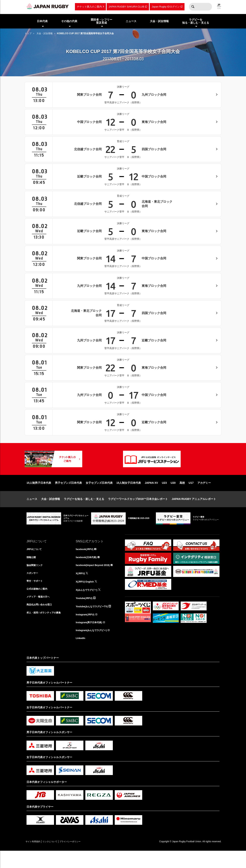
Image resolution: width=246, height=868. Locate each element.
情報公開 (32, 570)
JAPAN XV (151, 495)
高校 (182, 495)
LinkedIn (81, 655)
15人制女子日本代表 (129, 495)
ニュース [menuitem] (131, 21)
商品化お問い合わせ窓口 (41, 621)
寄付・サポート (36, 596)
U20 (173, 495)
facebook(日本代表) (88, 570)
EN (219, 8)
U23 (164, 495)
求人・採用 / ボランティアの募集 (47, 629)
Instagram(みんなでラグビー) (94, 646)
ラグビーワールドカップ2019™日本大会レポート (138, 511)
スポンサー (33, 587)
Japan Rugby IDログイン (166, 7)
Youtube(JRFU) (85, 612)
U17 (191, 495)
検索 (193, 7)
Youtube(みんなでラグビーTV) (94, 621)
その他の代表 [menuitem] (69, 21)
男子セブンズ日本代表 (68, 495)
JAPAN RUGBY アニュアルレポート (194, 511)
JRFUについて (35, 562)
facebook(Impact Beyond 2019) (96, 579)
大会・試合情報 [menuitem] (159, 21)
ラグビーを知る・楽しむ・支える (84, 511)
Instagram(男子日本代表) (91, 638)
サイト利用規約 (36, 859)
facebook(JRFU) (86, 562)
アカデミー (204, 495)
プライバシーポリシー (83, 859)
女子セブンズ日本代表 (99, 495)
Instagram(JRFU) (87, 629)
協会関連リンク (36, 579)
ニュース (32, 511)
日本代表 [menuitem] (42, 21)
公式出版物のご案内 (39, 604)
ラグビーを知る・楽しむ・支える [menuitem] (196, 21)
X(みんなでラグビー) (88, 604)
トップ (28, 33)
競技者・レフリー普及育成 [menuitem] (101, 21)
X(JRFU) (81, 587)
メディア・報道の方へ (40, 612)
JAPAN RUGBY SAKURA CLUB (126, 7)
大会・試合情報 (45, 33)
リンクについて (58, 859)
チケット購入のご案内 (89, 7)
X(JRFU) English (86, 596)
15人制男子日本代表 (39, 495)
